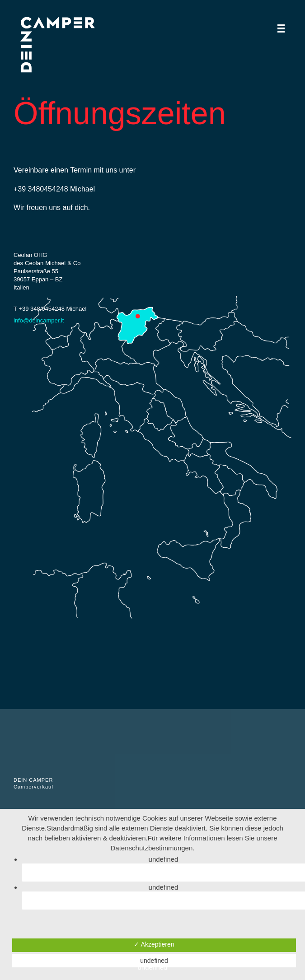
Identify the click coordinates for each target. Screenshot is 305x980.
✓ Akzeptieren (154, 944)
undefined (154, 961)
